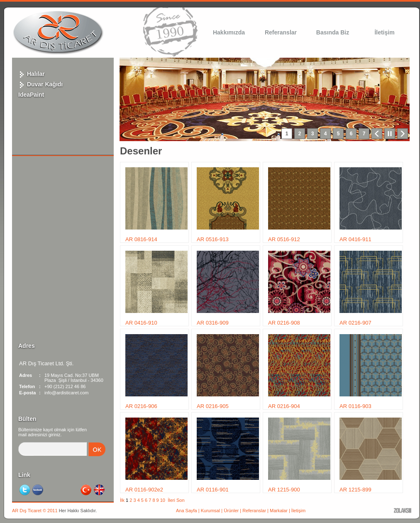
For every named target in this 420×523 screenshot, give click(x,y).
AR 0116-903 (355, 406)
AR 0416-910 (141, 323)
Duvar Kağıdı (40, 84)
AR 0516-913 (213, 239)
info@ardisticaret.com (67, 393)
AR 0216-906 (141, 406)
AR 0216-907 (355, 323)
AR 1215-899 (355, 490)
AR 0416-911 (355, 239)
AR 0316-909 (213, 323)
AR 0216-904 (284, 406)
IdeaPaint (31, 95)
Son (181, 500)
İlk (122, 500)
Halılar (32, 74)
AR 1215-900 (284, 490)
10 (163, 500)
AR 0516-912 (284, 239)
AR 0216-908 (284, 323)
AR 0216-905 (213, 406)
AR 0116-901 (213, 490)
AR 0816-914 (141, 239)
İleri (171, 500)
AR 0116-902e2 (144, 490)
